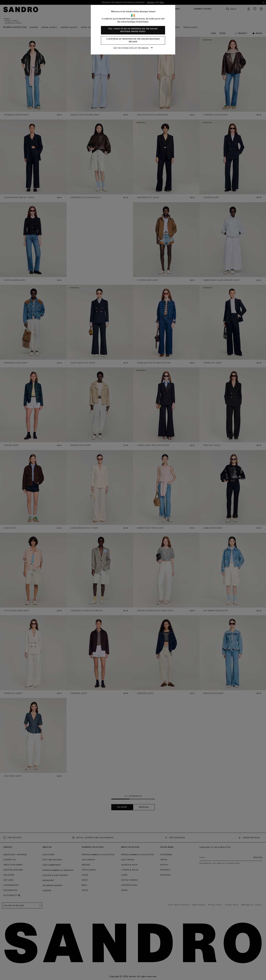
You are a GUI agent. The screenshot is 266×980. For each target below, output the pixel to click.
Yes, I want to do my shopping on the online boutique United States (133, 30)
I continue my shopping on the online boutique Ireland (133, 40)
